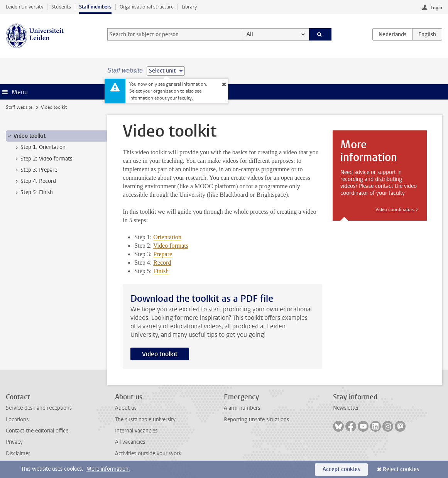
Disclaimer (18, 454)
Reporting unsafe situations (256, 420)
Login (436, 8)
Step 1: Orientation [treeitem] (39, 147)
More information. (108, 469)
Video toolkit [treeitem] (26, 136)
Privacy (14, 442)
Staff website (19, 107)
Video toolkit (160, 354)
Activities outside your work (148, 454)
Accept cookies (341, 469)
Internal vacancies (136, 431)
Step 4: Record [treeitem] (35, 181)
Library (189, 7)
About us (126, 408)
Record (162, 263)
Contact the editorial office (37, 431)
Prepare (163, 254)
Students (61, 7)
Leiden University (25, 7)
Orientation (167, 237)
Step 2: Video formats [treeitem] (43, 159)
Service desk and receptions (39, 408)
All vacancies (130, 442)
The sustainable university (145, 420)
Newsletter (346, 408)
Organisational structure (147, 7)
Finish (161, 271)
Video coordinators (395, 209)
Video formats (171, 246)
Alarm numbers (242, 408)
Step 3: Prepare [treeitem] (35, 170)
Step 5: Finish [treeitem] (33, 193)
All (250, 34)
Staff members (95, 7)
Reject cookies (401, 469)
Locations (17, 420)
